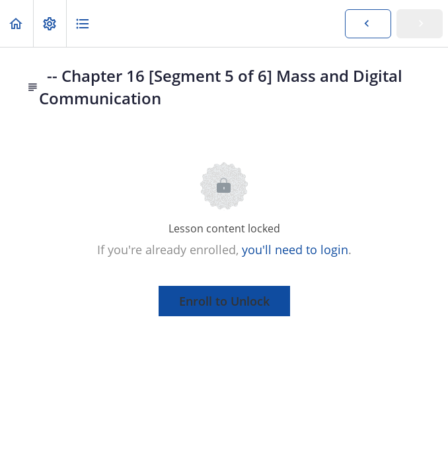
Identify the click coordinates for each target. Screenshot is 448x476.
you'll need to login (295, 250)
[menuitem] (50, 23)
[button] (17, 23)
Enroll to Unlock (224, 301)
